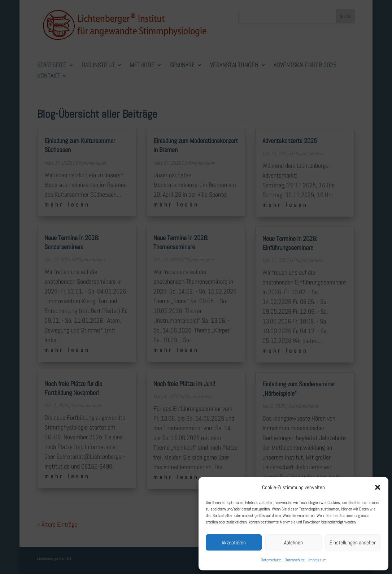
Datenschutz (271, 560)
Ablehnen (293, 542)
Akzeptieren (234, 542)
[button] (378, 487)
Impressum (317, 560)
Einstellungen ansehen (353, 542)
